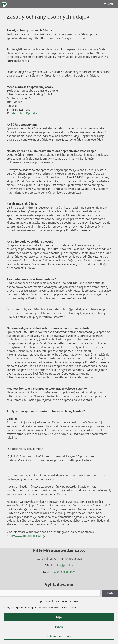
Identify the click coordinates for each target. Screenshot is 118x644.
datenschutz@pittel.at (24, 113)
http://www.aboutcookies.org (25, 536)
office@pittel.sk (63, 565)
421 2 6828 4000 (65, 572)
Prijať (59, 617)
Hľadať (110, 593)
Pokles (59, 627)
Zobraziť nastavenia (59, 636)
